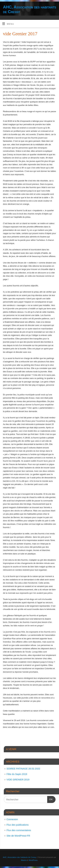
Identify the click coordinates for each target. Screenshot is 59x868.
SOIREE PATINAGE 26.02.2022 (23, 769)
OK (50, 799)
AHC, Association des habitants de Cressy (30, 9)
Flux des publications (18, 825)
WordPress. (33, 860)
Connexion (12, 819)
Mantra (24, 860)
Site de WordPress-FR (18, 836)
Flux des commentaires (19, 830)
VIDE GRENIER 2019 (18, 780)
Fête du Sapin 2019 (17, 774)
